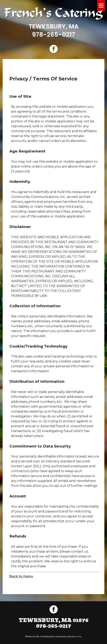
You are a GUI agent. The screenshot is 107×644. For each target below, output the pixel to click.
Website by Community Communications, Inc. (53, 636)
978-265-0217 (53, 35)
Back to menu (21, 576)
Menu (101, 5)
